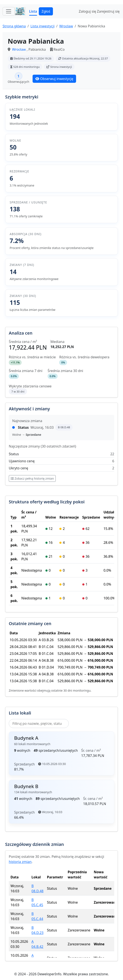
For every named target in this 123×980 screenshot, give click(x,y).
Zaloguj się (88, 11)
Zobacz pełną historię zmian (32, 478)
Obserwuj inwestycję (54, 79)
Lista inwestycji (42, 26)
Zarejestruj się (108, 11)
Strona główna (14, 26)
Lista (33, 11)
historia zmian (20, 862)
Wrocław (66, 26)
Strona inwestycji (59, 67)
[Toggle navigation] (9, 11)
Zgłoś (46, 11)
